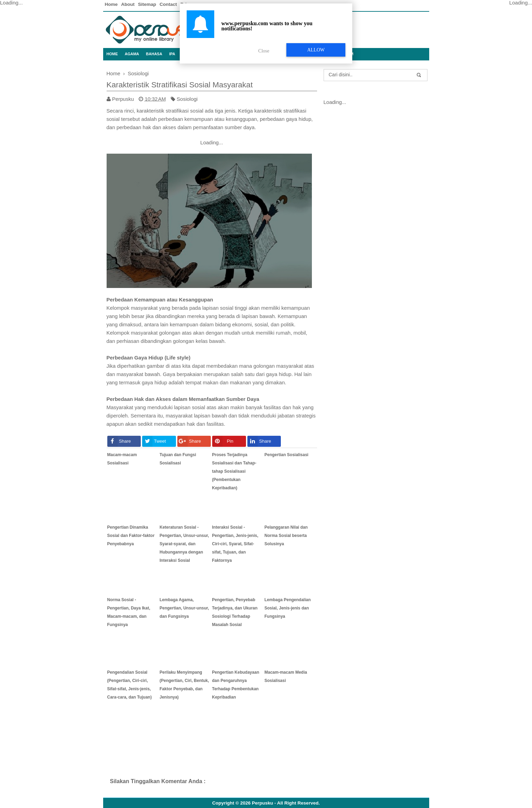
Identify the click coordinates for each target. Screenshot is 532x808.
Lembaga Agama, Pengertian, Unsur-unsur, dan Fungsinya (184, 608)
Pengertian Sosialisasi (287, 455)
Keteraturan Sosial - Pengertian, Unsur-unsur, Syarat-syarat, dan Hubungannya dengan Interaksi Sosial (184, 544)
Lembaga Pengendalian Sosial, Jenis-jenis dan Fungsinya (288, 608)
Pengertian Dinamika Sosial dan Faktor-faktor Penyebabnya (131, 536)
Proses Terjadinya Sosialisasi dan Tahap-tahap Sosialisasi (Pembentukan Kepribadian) (234, 471)
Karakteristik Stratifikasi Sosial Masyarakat (180, 85)
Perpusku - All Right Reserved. (286, 803)
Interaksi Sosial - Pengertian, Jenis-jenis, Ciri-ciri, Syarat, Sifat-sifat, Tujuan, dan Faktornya (235, 544)
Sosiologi (187, 99)
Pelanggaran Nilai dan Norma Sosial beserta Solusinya (286, 536)
